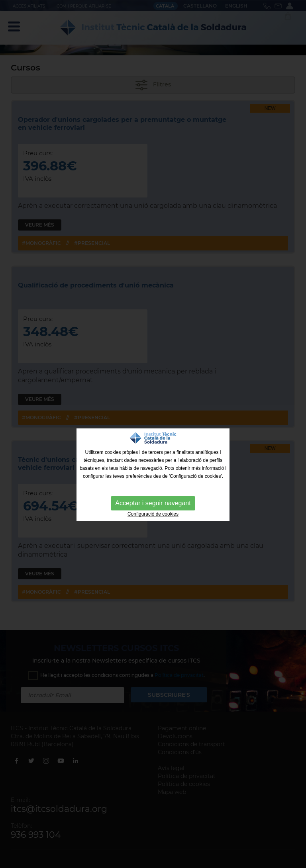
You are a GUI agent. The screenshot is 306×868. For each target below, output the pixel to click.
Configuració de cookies (153, 514)
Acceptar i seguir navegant (153, 503)
